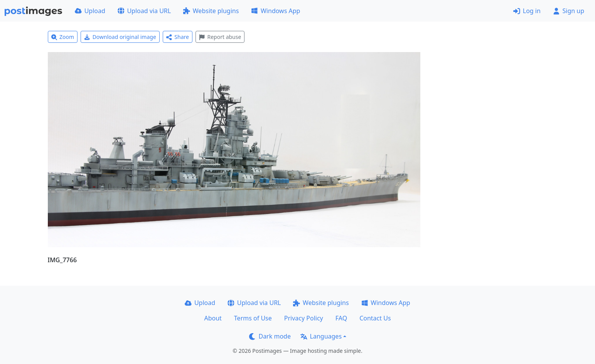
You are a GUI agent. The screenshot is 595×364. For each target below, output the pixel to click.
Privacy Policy (304, 318)
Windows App (276, 11)
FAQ (341, 318)
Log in (527, 11)
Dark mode (270, 336)
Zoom (63, 37)
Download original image (120, 37)
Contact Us (375, 318)
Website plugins (211, 11)
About (213, 318)
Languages (321, 336)
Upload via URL (144, 11)
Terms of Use (253, 318)
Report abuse (220, 37)
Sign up (569, 11)
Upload (90, 11)
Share (178, 37)
